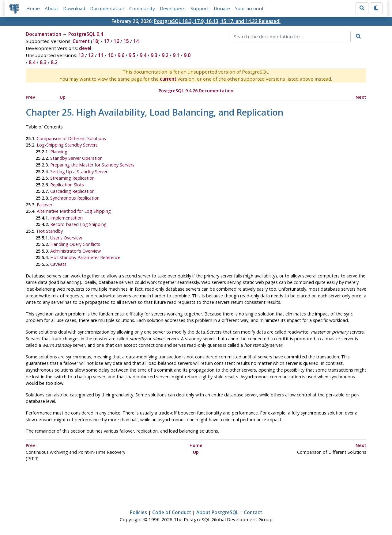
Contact (253, 512)
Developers (173, 8)
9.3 (154, 55)
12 (91, 55)
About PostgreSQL (217, 512)
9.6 (121, 55)
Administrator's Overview (75, 251)
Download (74, 8)
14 (136, 41)
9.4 (143, 55)
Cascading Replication (72, 191)
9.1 (176, 55)
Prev (30, 97)
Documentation (107, 8)
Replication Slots (67, 185)
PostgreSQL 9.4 (86, 34)
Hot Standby (50, 231)
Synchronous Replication (75, 198)
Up (63, 97)
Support (200, 8)
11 (101, 55)
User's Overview (66, 238)
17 (107, 41)
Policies (138, 512)
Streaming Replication (72, 178)
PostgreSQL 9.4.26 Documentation (196, 91)
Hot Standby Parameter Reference (85, 257)
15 (126, 41)
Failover (45, 205)
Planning (59, 152)
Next (361, 97)
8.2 (54, 62)
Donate (222, 8)
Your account (249, 8)
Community (142, 8)
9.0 (187, 55)
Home (33, 8)
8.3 (43, 62)
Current (81, 41)
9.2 (165, 55)
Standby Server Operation (76, 158)
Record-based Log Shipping (78, 224)
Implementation (66, 218)
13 (81, 55)
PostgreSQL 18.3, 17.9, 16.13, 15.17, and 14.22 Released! (217, 21)
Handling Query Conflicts (75, 244)
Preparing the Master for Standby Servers (92, 165)
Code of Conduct (172, 512)
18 (95, 41)
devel (85, 48)
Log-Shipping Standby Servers (67, 145)
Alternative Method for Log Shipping (74, 211)
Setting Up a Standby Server (79, 172)
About (51, 8)
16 (116, 41)
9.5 (132, 55)
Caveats (58, 264)
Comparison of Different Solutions (71, 138)
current (168, 79)
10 (111, 55)
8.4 (32, 62)
